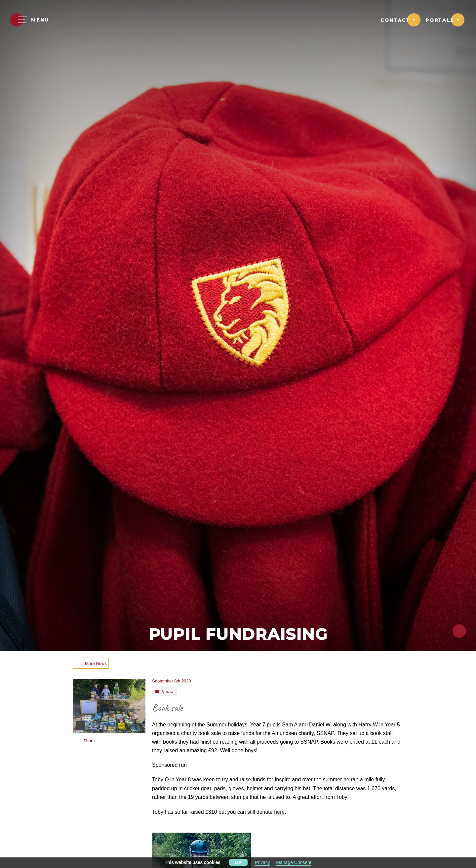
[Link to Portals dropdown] (445, 20)
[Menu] (30, 20)
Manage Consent (294, 862)
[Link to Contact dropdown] (400, 20)
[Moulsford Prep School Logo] (238, 21)
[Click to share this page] (459, 631)
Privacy (262, 862)
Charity (168, 691)
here (279, 812)
